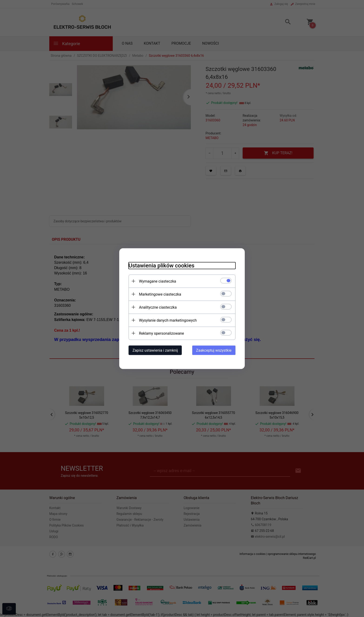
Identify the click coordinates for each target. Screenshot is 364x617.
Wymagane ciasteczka (158, 281)
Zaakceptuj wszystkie (214, 350)
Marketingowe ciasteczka (160, 294)
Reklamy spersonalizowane (161, 333)
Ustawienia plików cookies (161, 265)
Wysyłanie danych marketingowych (168, 320)
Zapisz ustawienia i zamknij (155, 350)
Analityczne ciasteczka (158, 307)
